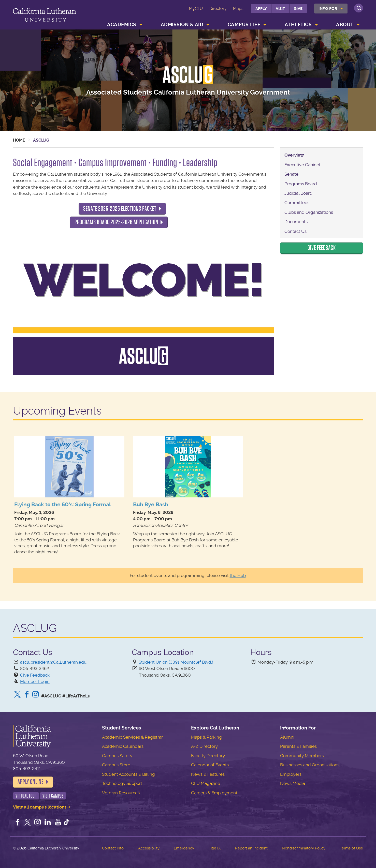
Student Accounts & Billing (128, 774)
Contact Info (113, 848)
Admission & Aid (182, 25)
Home (19, 140)
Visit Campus (53, 796)
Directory (218, 9)
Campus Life (244, 25)
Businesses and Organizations (310, 765)
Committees (297, 203)
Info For (328, 9)
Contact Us (295, 231)
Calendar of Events (210, 765)
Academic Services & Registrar (132, 737)
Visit (280, 9)
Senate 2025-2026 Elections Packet (120, 209)
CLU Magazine (206, 783)
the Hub (238, 575)
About (345, 25)
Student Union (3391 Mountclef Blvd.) (176, 662)
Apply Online (31, 782)
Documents (296, 222)
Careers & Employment (214, 793)
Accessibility (149, 848)
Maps (238, 9)
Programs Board (301, 184)
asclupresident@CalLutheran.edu (53, 662)
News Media (293, 783)
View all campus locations (40, 807)
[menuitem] (331, 9)
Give (298, 9)
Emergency (184, 848)
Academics (122, 25)
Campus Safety (117, 756)
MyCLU (196, 9)
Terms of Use (351, 848)
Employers (291, 774)
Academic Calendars (123, 746)
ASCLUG (188, 75)
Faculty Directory (208, 756)
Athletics (298, 25)
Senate (291, 174)
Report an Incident (251, 848)
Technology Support (122, 783)
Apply (261, 9)
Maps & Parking (206, 737)
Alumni (287, 737)
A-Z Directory (204, 746)
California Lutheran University (45, 16)
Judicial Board (298, 193)
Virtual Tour (26, 796)
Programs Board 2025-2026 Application (116, 222)
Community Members (302, 756)
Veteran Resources (121, 793)
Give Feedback (322, 248)
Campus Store (116, 765)
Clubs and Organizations (309, 212)
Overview (294, 155)
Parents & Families (298, 746)
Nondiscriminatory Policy (304, 848)
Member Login (35, 681)
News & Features (208, 774)
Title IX (215, 848)
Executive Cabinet (302, 165)
